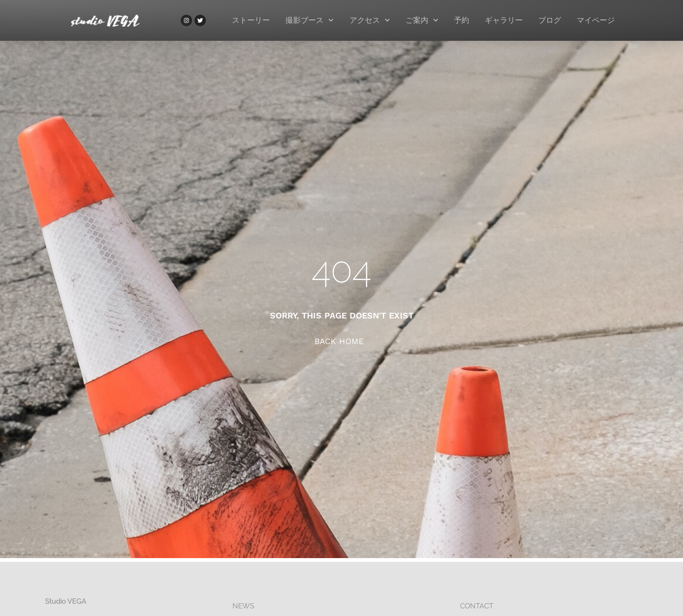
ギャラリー (504, 20)
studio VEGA (66, 601)
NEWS (243, 606)
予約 (461, 20)
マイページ (596, 20)
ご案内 (422, 20)
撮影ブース (309, 20)
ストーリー (251, 20)
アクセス (370, 20)
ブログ (550, 20)
